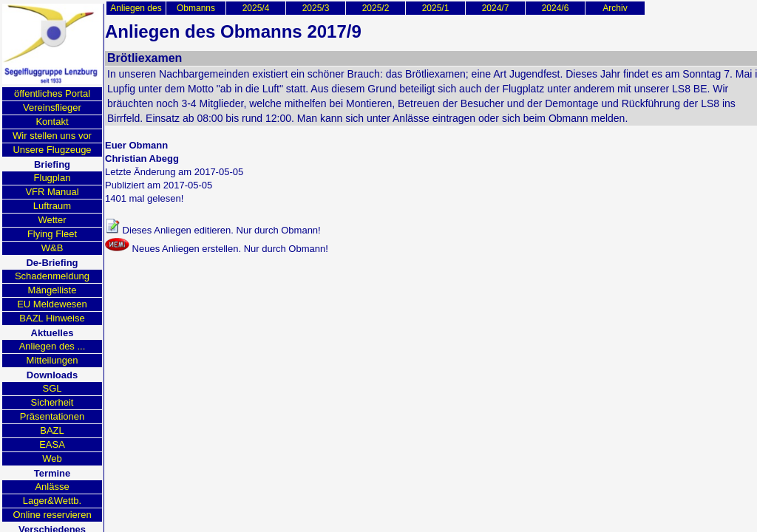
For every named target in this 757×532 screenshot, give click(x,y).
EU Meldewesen (52, 304)
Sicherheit (52, 402)
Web (52, 458)
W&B (52, 248)
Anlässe (52, 487)
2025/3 (316, 8)
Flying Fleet (52, 234)
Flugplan (52, 178)
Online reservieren (52, 515)
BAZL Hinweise (52, 318)
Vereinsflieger (52, 108)
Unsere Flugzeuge (52, 150)
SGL (52, 388)
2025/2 (376, 8)
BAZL (52, 430)
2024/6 (556, 8)
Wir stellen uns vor (52, 136)
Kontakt (52, 122)
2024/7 (496, 8)
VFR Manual (52, 192)
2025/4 (256, 8)
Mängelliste (52, 290)
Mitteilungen (52, 360)
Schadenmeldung (52, 276)
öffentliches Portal (52, 93)
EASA (52, 444)
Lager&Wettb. (52, 501)
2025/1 (436, 8)
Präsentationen (52, 416)
